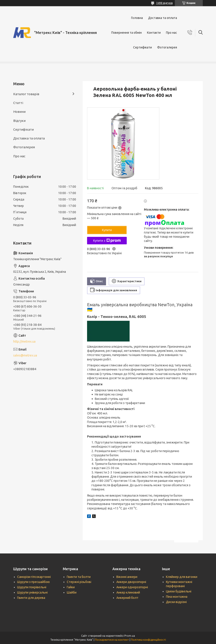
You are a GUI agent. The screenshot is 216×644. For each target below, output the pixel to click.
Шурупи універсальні (32, 592)
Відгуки (19, 121)
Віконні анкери (127, 577)
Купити (107, 230)
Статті (18, 103)
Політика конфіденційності (148, 640)
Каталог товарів (26, 94)
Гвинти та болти (79, 577)
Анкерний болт (127, 598)
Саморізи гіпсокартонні (34, 577)
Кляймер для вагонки (182, 577)
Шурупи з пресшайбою (34, 582)
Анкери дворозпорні (131, 582)
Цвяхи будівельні (179, 591)
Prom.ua (130, 636)
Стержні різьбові (79, 582)
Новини (19, 112)
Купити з (107, 241)
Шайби (72, 592)
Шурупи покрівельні (32, 587)
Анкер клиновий (128, 592)
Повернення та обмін (127, 33)
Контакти (154, 33)
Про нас (171, 33)
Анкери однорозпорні (132, 587)
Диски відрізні (176, 602)
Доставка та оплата (163, 18)
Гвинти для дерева (31, 598)
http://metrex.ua (24, 341)
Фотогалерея (167, 47)
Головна (137, 18)
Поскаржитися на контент (112, 640)
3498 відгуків (164, 3)
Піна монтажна (177, 597)
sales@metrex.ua (25, 355)
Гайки (71, 587)
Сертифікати (142, 47)
